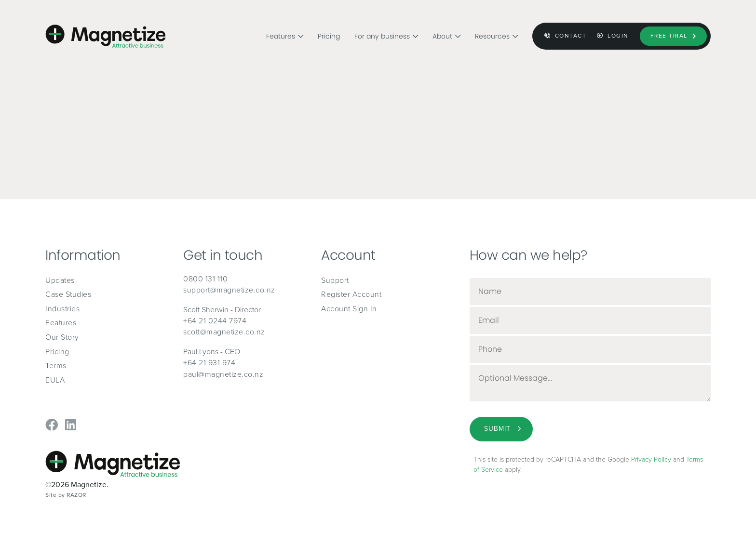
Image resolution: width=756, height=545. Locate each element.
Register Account (351, 294)
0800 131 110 (205, 279)
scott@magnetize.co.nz (224, 332)
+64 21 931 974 (209, 363)
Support (335, 280)
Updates (60, 280)
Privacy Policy (651, 459)
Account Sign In (349, 309)
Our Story (62, 337)
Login (613, 36)
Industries (62, 309)
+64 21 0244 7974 (215, 321)
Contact (566, 36)
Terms (56, 366)
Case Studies (68, 294)
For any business (386, 33)
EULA (55, 380)
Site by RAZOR (66, 495)
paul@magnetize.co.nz (223, 374)
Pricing (329, 33)
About (446, 33)
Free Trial (674, 36)
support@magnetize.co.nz (229, 290)
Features (285, 33)
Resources (496, 33)
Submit (497, 429)
